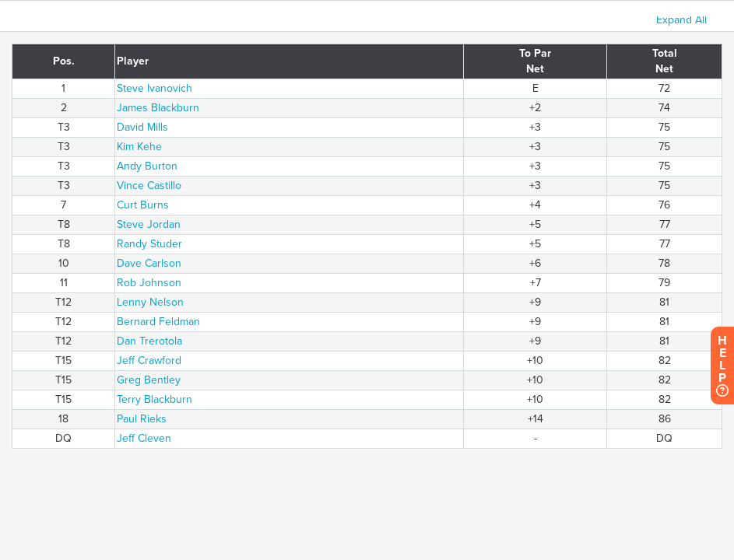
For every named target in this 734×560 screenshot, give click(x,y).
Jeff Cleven (144, 438)
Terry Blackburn (155, 399)
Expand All (681, 20)
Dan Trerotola (149, 341)
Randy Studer (149, 244)
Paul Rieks (142, 419)
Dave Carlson (149, 263)
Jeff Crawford (149, 360)
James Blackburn (158, 108)
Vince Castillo (149, 185)
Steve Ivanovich (155, 88)
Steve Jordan (149, 224)
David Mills (142, 127)
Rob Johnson (149, 283)
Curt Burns (143, 205)
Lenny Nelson (150, 302)
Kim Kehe (139, 147)
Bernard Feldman (158, 322)
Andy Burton (147, 166)
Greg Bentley (149, 380)
